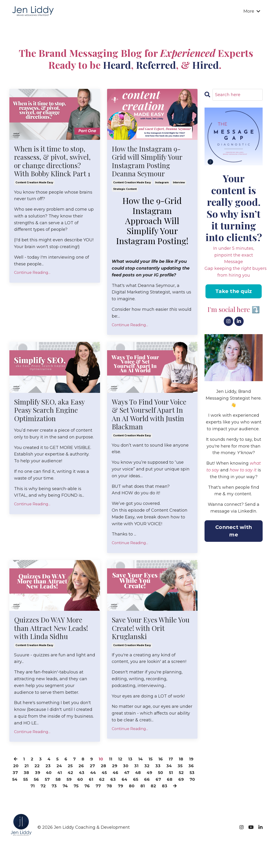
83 (188, 787)
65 (164, 781)
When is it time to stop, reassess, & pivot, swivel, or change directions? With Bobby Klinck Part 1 (53, 161)
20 (19, 767)
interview (179, 183)
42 (85, 774)
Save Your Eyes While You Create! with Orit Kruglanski (151, 629)
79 (144, 787)
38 (39, 774)
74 (87, 787)
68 (19, 787)
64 (153, 781)
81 (166, 787)
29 (121, 767)
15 (151, 760)
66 (175, 781)
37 (28, 774)
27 (98, 767)
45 (121, 774)
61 (119, 781)
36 (17, 774)
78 (132, 787)
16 (162, 760)
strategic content (125, 190)
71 (53, 787)
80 (155, 787)
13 (131, 760)
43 (97, 774)
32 (154, 767)
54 (42, 781)
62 (130, 781)
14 (141, 760)
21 (30, 767)
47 (145, 774)
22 (41, 767)
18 (182, 760)
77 (121, 787)
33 (165, 767)
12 (121, 760)
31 (144, 767)
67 (187, 781)
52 (20, 781)
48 (156, 774)
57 (75, 781)
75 (98, 787)
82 (177, 787)
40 (62, 774)
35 (188, 767)
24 (64, 767)
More (252, 11)
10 (101, 760)
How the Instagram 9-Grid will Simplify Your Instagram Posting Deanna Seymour (147, 161)
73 (75, 787)
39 (51, 774)
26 (87, 767)
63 (141, 781)
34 (177, 767)
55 (53, 781)
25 (76, 767)
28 (110, 767)
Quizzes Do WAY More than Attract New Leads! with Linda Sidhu (51, 629)
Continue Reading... (32, 273)
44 (109, 774)
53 (31, 781)
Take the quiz (234, 291)
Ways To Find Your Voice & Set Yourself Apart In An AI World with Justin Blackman (150, 415)
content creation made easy (34, 183)
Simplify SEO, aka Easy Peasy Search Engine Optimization (50, 411)
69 (30, 787)
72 (64, 787)
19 (192, 760)
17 (172, 760)
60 (108, 781)
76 (109, 787)
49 (168, 774)
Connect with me (234, 531)
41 (74, 774)
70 (42, 787)
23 (53, 767)
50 (180, 774)
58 (86, 781)
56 (63, 781)
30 (133, 767)
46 (133, 774)
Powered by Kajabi (247, 861)
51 (191, 774)
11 (111, 760)
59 (97, 781)
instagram (162, 183)
